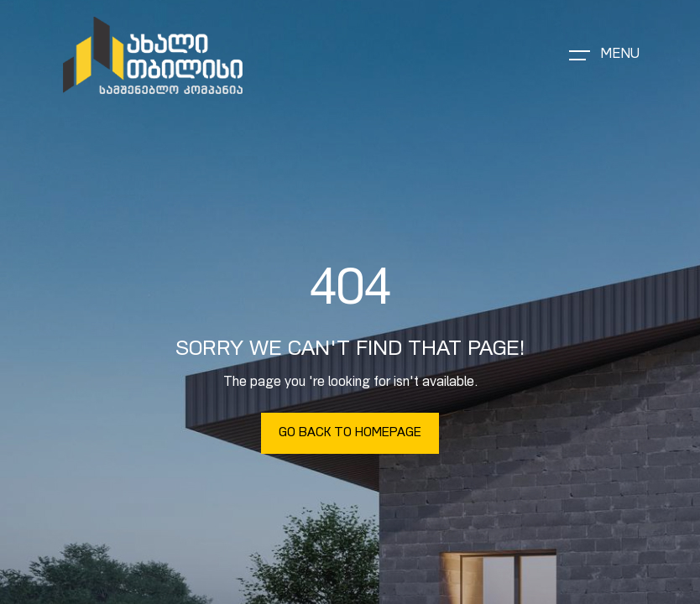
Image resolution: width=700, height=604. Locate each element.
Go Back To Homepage (350, 433)
